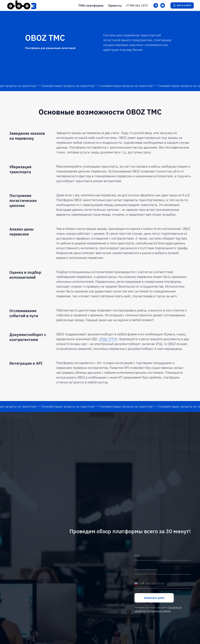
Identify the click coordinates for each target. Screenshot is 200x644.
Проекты (115, 6)
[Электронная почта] (163, 5)
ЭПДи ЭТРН (108, 339)
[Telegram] (156, 5)
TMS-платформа (91, 6)
